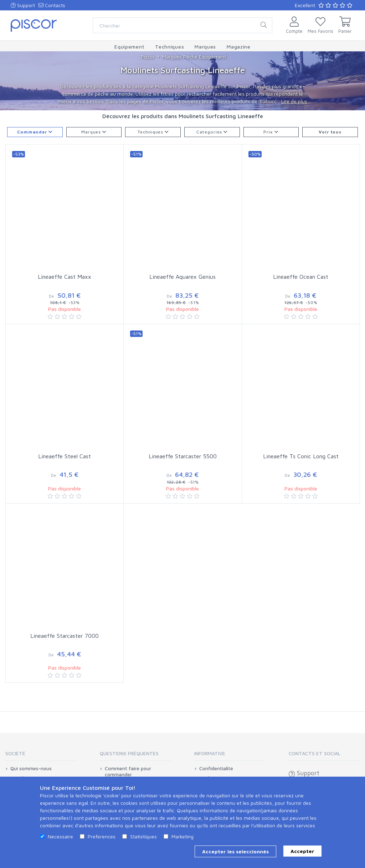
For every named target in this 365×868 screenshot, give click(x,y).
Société (15, 753)
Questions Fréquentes (129, 753)
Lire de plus (294, 101)
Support (23, 5)
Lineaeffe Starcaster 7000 (65, 636)
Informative (210, 753)
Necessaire (60, 836)
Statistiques (143, 836)
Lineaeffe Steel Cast (65, 456)
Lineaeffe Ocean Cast (301, 277)
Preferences (102, 836)
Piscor (148, 57)
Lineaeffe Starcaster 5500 (183, 456)
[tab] (41, 756)
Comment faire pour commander (128, 771)
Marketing (182, 836)
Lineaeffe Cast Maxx (65, 277)
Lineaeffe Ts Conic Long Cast (301, 456)
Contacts (52, 5)
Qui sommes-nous (31, 768)
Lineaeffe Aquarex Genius (182, 277)
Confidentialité (216, 768)
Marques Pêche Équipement (194, 57)
